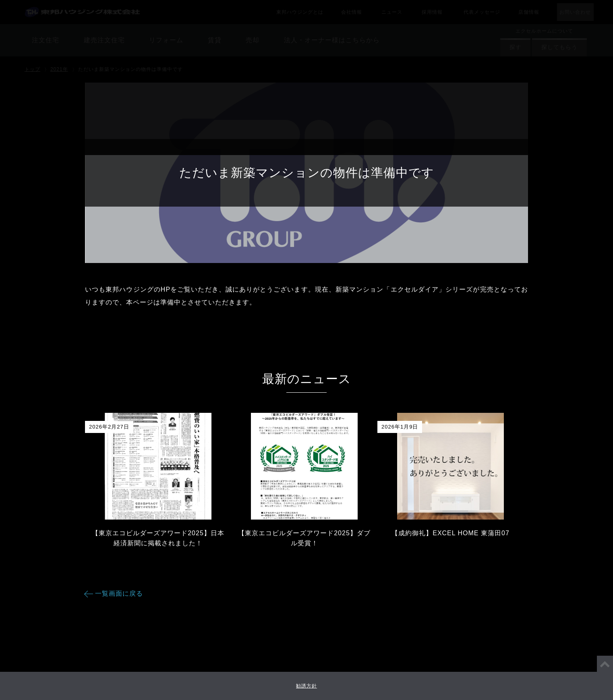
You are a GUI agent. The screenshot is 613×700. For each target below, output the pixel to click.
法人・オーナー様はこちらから (306, 52)
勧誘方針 (306, 686)
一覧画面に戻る (119, 593)
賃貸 (306, 14)
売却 (306, 33)
